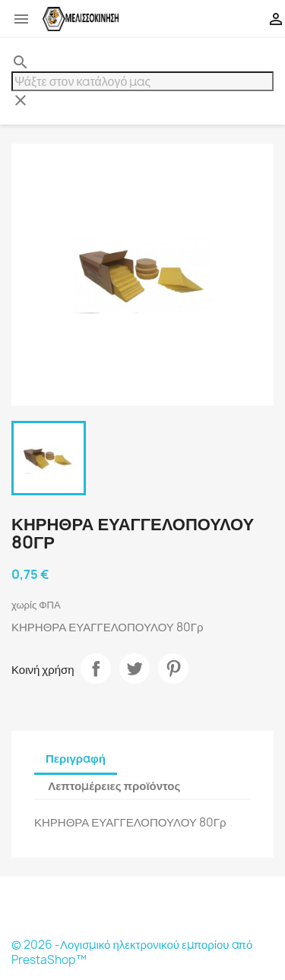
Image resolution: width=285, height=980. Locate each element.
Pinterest (173, 669)
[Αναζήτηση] (142, 81)
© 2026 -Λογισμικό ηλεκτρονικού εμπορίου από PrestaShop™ (132, 952)
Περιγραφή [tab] (76, 759)
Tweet (135, 669)
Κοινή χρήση (96, 669)
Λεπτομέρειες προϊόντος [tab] (114, 786)
